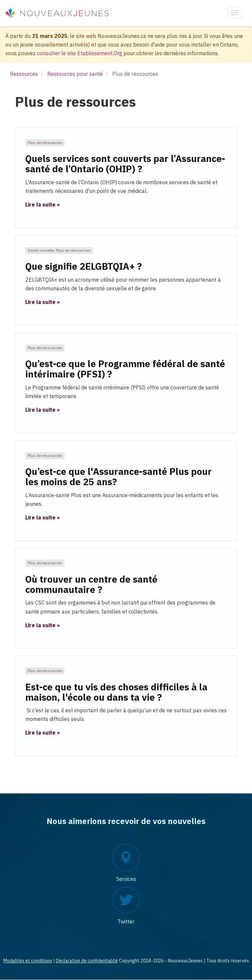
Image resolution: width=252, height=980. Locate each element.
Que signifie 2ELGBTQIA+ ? (84, 266)
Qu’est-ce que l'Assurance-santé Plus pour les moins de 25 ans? (119, 477)
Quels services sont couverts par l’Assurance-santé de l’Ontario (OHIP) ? (125, 164)
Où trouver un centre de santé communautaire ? (91, 584)
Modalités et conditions (28, 961)
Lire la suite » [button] (43, 205)
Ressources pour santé (75, 74)
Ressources (24, 74)
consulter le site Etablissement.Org (80, 53)
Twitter (126, 921)
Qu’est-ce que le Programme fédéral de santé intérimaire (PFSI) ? (125, 369)
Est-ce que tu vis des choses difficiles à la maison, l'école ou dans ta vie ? (116, 692)
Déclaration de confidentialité (87, 961)
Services (126, 879)
